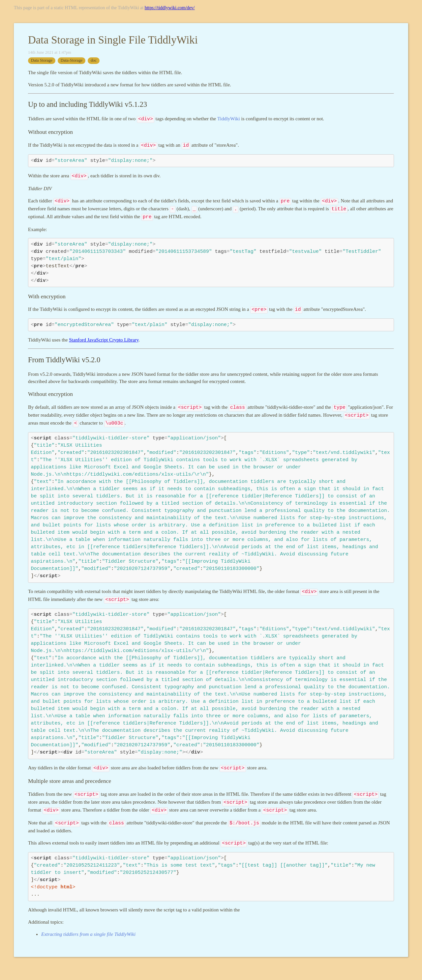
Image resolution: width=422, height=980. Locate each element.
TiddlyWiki (229, 119)
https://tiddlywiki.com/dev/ (170, 8)
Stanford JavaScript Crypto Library (104, 340)
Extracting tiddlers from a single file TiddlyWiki (88, 934)
